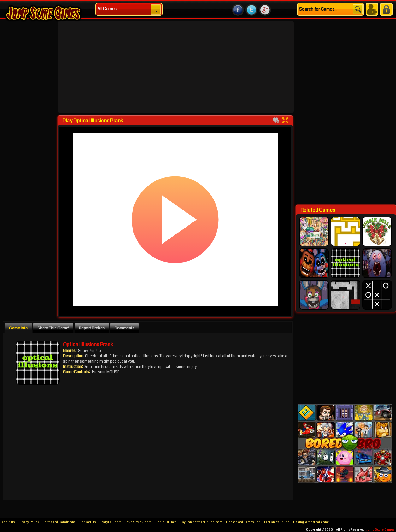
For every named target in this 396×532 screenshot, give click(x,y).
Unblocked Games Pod (243, 522)
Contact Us (87, 522)
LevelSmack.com (138, 522)
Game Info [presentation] (18, 328)
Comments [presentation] (124, 328)
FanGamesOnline (277, 522)
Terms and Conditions (59, 522)
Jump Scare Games (380, 530)
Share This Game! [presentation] (53, 328)
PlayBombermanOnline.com (201, 522)
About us (8, 522)
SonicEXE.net (165, 522)
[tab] (18, 328)
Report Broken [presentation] (92, 328)
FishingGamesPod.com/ (311, 522)
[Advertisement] (143, 67)
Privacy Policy (29, 522)
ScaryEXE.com (110, 522)
